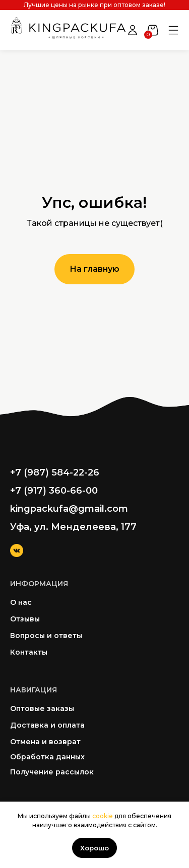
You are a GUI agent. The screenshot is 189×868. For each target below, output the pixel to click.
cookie (103, 816)
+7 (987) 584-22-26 (55, 472)
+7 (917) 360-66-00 (54, 491)
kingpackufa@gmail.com (69, 509)
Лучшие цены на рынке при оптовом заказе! (94, 5)
